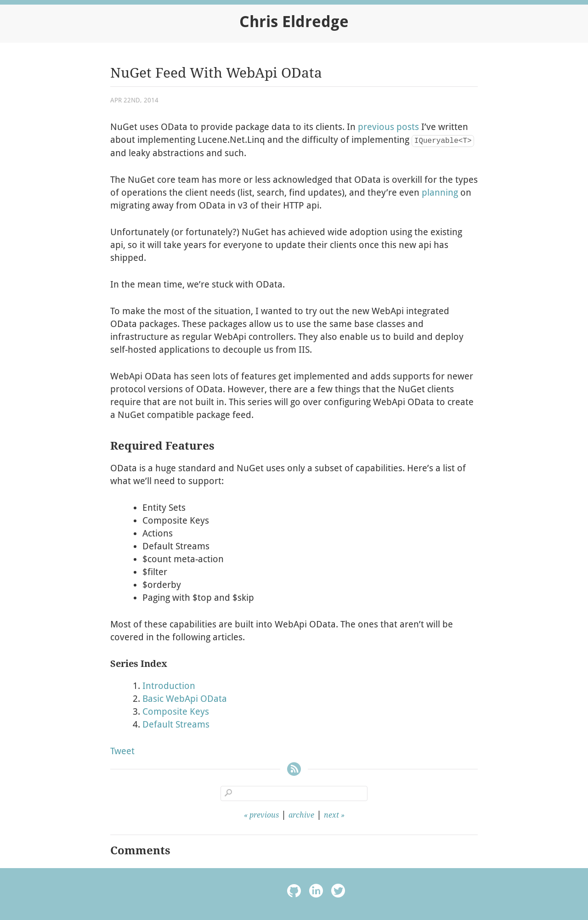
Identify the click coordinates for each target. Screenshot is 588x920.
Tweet (122, 751)
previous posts (388, 127)
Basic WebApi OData (185, 699)
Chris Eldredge (294, 22)
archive (301, 815)
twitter (338, 892)
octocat (294, 892)
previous (264, 815)
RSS (294, 770)
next (331, 815)
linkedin (316, 892)
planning (440, 192)
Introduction (169, 686)
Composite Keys (176, 711)
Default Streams (176, 724)
